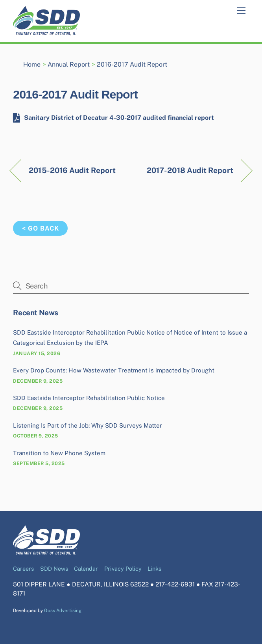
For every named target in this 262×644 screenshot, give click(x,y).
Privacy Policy (123, 569)
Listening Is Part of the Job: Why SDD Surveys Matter (88, 425)
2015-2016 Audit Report (72, 170)
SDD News (54, 569)
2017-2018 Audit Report (190, 170)
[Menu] (241, 11)
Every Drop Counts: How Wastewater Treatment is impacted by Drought (114, 370)
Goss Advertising (63, 610)
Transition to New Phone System (59, 453)
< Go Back (41, 228)
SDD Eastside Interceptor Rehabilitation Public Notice (89, 398)
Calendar (86, 569)
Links (154, 569)
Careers (23, 569)
